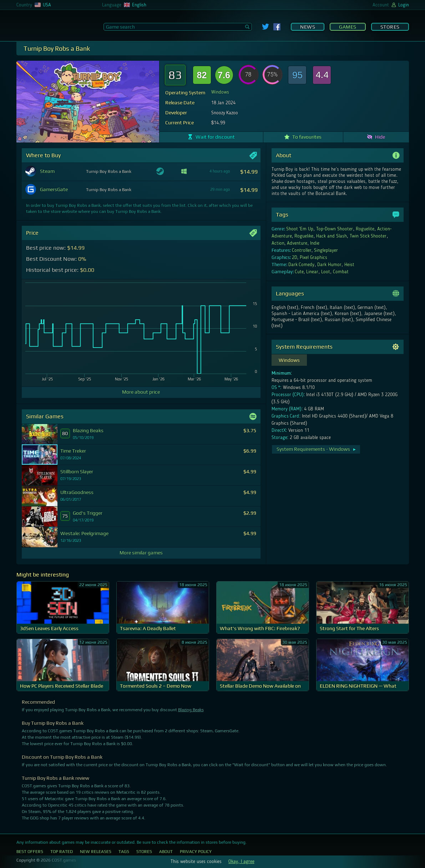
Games (348, 27)
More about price (141, 392)
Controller (302, 250)
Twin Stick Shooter (368, 236)
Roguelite (365, 229)
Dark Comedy (302, 265)
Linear (312, 272)
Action (278, 243)
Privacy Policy (196, 852)
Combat (341, 272)
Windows (220, 92)
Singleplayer (326, 250)
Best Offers (30, 852)
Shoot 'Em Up (300, 229)
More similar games (141, 553)
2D (295, 258)
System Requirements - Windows (317, 449)
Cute (299, 272)
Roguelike (304, 236)
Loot (326, 272)
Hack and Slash (332, 236)
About (166, 852)
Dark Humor (329, 265)
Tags (124, 852)
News (308, 27)
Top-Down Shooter (335, 229)
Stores (390, 27)
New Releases (96, 852)
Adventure (297, 243)
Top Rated (62, 852)
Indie (315, 243)
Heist (349, 265)
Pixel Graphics (313, 258)
